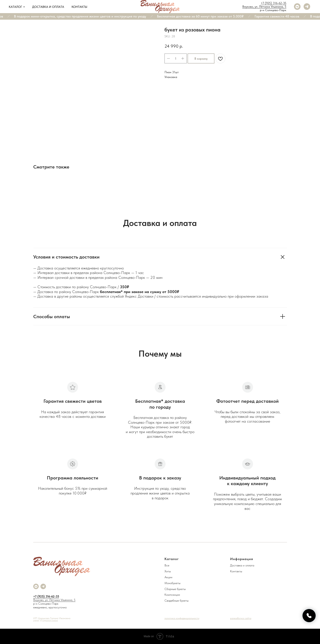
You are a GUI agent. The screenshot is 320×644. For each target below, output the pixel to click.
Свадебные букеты (177, 601)
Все (167, 565)
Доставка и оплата (48, 7)
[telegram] (307, 7)
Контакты (79, 7)
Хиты (168, 571)
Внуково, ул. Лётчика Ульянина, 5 (264, 7)
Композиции (172, 595)
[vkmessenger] (297, 7)
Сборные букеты (175, 589)
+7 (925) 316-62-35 (274, 3)
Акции (168, 577)
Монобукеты (172, 583)
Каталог (15, 7)
